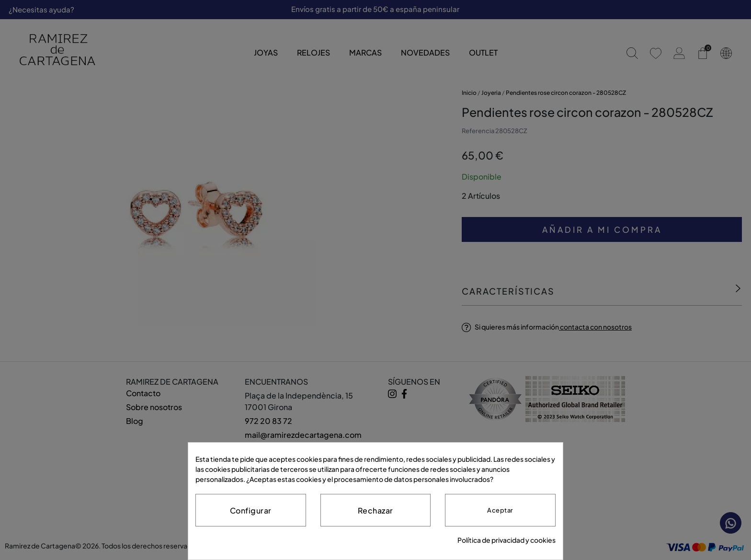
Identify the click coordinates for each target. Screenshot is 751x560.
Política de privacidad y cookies (506, 540)
